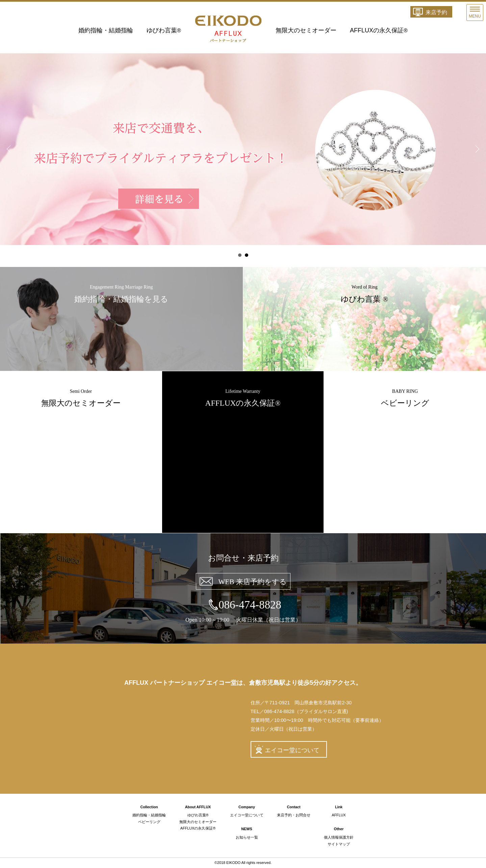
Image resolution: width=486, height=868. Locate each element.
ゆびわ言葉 (164, 30)
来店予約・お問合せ (294, 815)
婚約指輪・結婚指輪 (106, 30)
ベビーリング (149, 822)
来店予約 (436, 12)
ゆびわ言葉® (198, 815)
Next (477, 149)
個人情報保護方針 (339, 837)
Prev (9, 149)
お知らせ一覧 (247, 837)
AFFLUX (339, 815)
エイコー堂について (292, 750)
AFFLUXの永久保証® (198, 828)
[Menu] (475, 12)
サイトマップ (339, 844)
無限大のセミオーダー (306, 30)
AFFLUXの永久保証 (379, 30)
